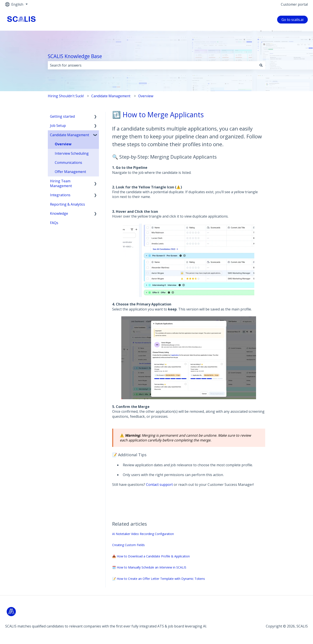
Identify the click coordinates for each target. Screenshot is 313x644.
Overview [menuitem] (63, 144)
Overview (146, 96)
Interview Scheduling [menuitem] (72, 153)
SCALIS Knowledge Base (75, 56)
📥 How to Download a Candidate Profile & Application (151, 556)
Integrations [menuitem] (60, 195)
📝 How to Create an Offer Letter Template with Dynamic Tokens (159, 579)
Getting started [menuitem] (62, 116)
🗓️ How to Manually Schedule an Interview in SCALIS (149, 567)
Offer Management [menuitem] (70, 172)
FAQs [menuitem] (54, 223)
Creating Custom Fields (128, 545)
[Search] (261, 65)
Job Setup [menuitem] (58, 126)
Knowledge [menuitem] (59, 213)
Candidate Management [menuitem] (70, 135)
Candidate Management (111, 96)
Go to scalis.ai (292, 20)
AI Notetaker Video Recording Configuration (143, 534)
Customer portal (294, 4)
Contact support (159, 485)
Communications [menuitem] (68, 163)
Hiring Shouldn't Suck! (66, 96)
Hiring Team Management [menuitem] (61, 183)
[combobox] (152, 65)
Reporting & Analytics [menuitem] (67, 204)
